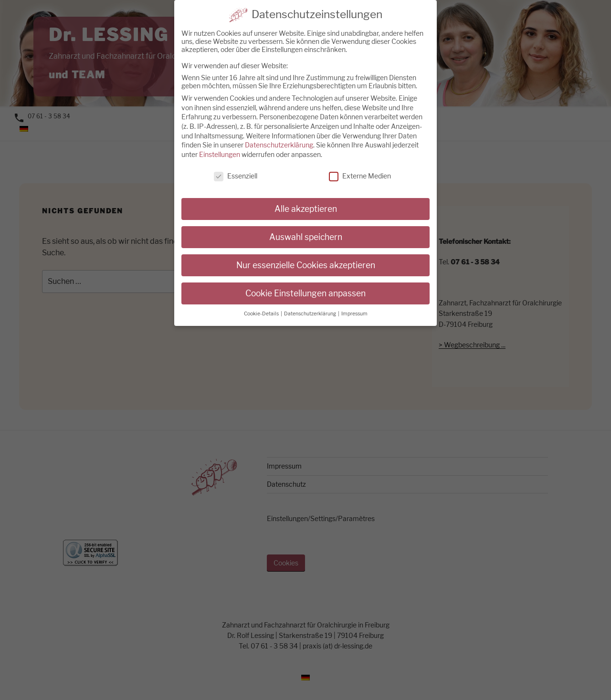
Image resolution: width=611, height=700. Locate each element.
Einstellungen (220, 145)
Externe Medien (360, 166)
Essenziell (236, 166)
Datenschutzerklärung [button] (311, 304)
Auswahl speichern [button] (306, 228)
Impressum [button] (354, 304)
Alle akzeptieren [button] (306, 200)
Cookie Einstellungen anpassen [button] (305, 284)
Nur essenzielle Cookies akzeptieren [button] (306, 256)
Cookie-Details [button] (262, 304)
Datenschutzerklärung (279, 135)
